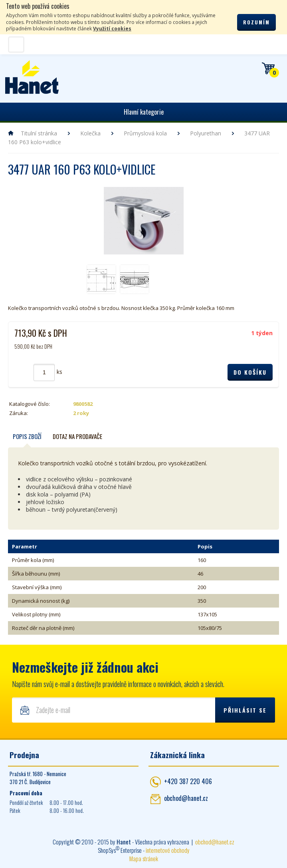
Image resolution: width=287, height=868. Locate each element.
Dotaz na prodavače (77, 437)
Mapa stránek (144, 860)
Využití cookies (112, 29)
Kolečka (90, 133)
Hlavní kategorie (144, 112)
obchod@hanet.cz (186, 799)
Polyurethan (206, 133)
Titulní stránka (39, 133)
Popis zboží (27, 437)
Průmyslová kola (145, 133)
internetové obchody (168, 851)
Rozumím (256, 22)
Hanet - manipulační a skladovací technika (32, 77)
